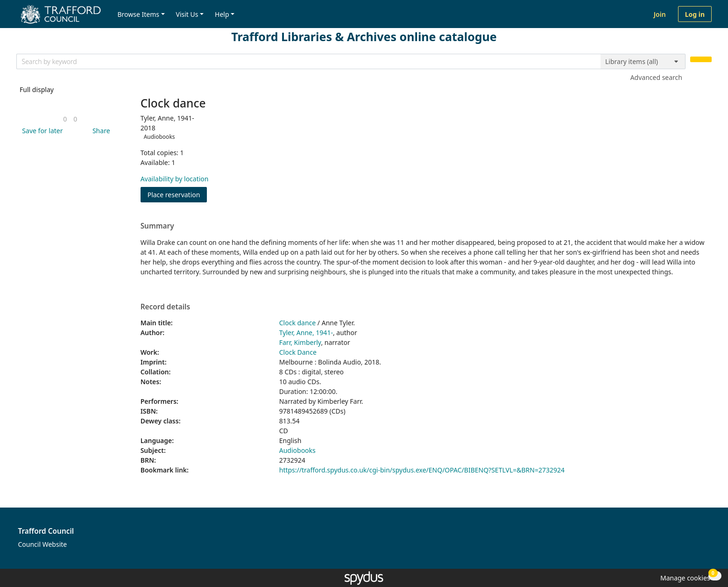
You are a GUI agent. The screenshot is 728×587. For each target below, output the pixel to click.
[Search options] (643, 62)
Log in (695, 14)
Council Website (43, 544)
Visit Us (187, 14)
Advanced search (656, 77)
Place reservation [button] (177, 194)
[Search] (701, 60)
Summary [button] (157, 226)
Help (222, 14)
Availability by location (175, 179)
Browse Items (138, 14)
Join (660, 14)
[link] (65, 119)
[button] (41, 131)
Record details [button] (165, 307)
